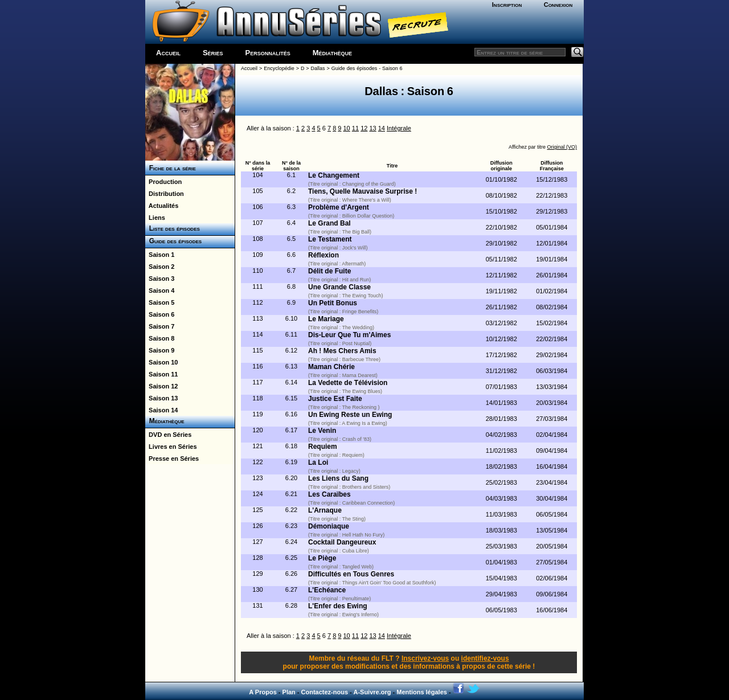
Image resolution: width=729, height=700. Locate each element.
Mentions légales (422, 692)
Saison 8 (160, 338)
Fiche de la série (171, 168)
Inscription (507, 5)
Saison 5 (160, 302)
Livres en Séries (171, 447)
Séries (213, 53)
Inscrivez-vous (425, 658)
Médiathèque (332, 53)
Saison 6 (160, 314)
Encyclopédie (279, 68)
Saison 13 (161, 398)
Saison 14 (161, 410)
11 (355, 128)
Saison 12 (161, 386)
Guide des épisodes (173, 241)
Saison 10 (161, 362)
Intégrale (399, 128)
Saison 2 (160, 267)
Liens (155, 218)
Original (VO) (562, 147)
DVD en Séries (168, 435)
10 (347, 128)
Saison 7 (160, 326)
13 (372, 128)
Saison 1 (160, 255)
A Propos (263, 692)
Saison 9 (160, 350)
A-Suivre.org (372, 692)
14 (382, 128)
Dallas (318, 68)
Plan (289, 692)
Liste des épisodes (173, 228)
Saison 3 (160, 279)
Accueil (168, 53)
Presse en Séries (172, 459)
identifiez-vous (485, 658)
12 (364, 128)
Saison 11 (161, 374)
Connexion (558, 5)
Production (163, 182)
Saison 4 (160, 290)
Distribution (165, 194)
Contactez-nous (325, 692)
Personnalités (268, 53)
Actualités (162, 206)
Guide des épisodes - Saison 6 (367, 68)
